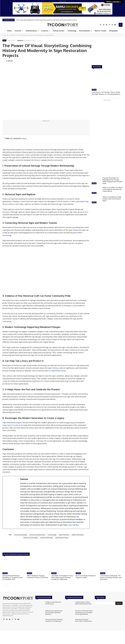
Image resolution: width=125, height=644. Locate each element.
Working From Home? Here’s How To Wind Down (83, 620)
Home (4, 35)
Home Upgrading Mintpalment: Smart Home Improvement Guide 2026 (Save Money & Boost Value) (47, 20)
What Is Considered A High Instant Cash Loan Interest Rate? (112, 199)
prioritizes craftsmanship (47, 538)
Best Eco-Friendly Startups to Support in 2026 (86, 577)
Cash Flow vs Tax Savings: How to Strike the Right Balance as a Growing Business (107, 93)
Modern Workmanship (78, 535)
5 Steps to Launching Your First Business (53, 603)
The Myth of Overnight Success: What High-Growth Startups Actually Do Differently (62, 577)
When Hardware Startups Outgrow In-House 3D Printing (37, 577)
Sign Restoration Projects (62, 538)
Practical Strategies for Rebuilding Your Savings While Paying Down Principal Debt (112, 180)
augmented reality (58, 371)
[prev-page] (4, 585)
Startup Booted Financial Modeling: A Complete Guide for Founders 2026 (13, 577)
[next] (121, 20)
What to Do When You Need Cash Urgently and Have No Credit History (113, 189)
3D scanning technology (20, 535)
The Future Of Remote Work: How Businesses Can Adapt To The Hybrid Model (84, 612)
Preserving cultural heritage (31, 538)
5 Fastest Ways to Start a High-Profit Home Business (83, 603)
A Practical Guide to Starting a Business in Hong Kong (54, 620)
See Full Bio (74, 525)
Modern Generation (64, 535)
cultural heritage (52, 535)
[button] (121, 25)
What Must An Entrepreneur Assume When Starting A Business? (54, 612)
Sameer (10, 61)
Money (94, 90)
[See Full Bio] (79, 525)
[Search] (119, 603)
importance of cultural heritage (15, 425)
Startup (5, 573)
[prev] (118, 20)
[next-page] (7, 585)
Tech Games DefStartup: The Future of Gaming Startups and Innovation (111, 577)
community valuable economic (37, 535)
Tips (8, 35)
